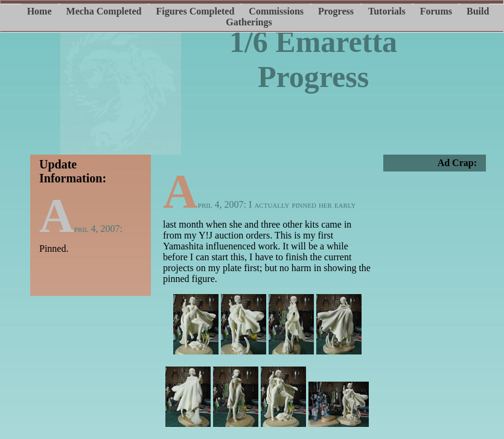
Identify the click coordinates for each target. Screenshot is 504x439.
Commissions (276, 11)
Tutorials (387, 11)
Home (40, 11)
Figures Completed (195, 11)
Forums (436, 11)
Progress (336, 11)
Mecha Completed (104, 11)
